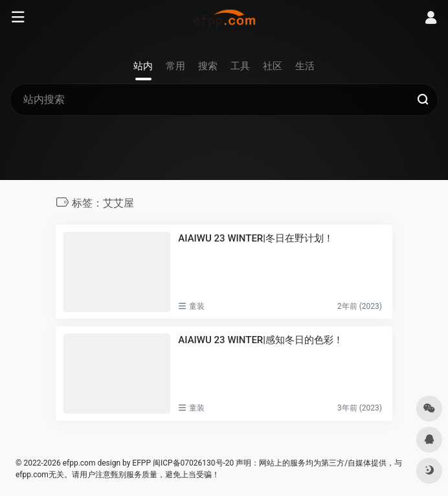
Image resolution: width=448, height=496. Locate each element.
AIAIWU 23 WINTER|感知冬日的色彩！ (261, 340)
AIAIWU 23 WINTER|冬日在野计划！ (256, 238)
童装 (197, 306)
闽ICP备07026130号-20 (192, 463)
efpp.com (79, 463)
